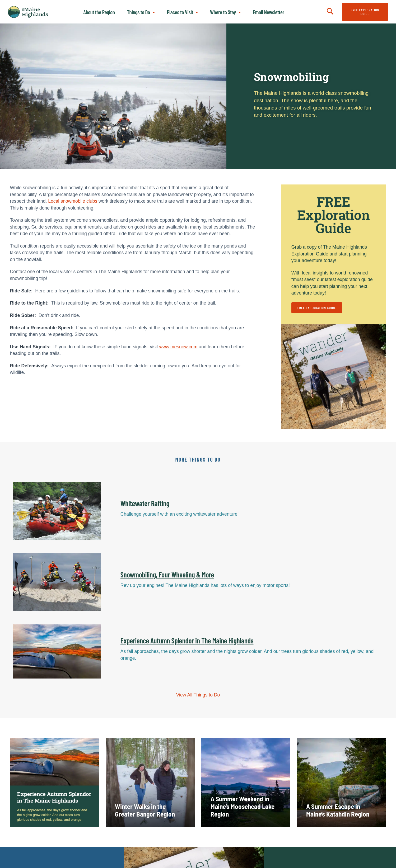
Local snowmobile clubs (73, 201)
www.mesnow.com (178, 347)
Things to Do (139, 12)
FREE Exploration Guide (365, 12)
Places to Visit (180, 12)
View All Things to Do (198, 695)
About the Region (99, 12)
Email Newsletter (269, 12)
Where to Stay (223, 12)
